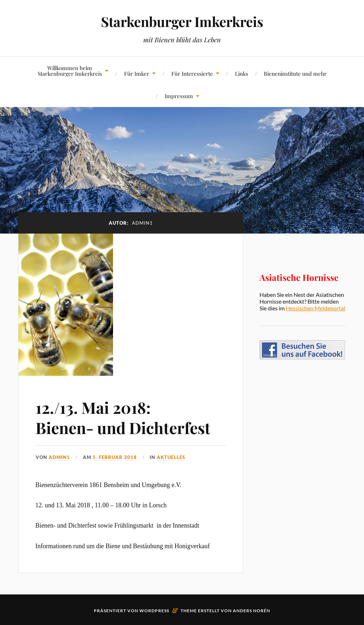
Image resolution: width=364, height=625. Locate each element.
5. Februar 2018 (115, 457)
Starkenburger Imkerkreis (182, 22)
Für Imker (137, 73)
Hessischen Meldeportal (315, 308)
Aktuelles (171, 457)
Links (242, 73)
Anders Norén (251, 611)
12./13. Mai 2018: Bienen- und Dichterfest (123, 417)
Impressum (179, 96)
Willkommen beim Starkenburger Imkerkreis (70, 70)
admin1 (59, 457)
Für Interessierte (192, 73)
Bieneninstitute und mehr (295, 73)
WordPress (154, 611)
